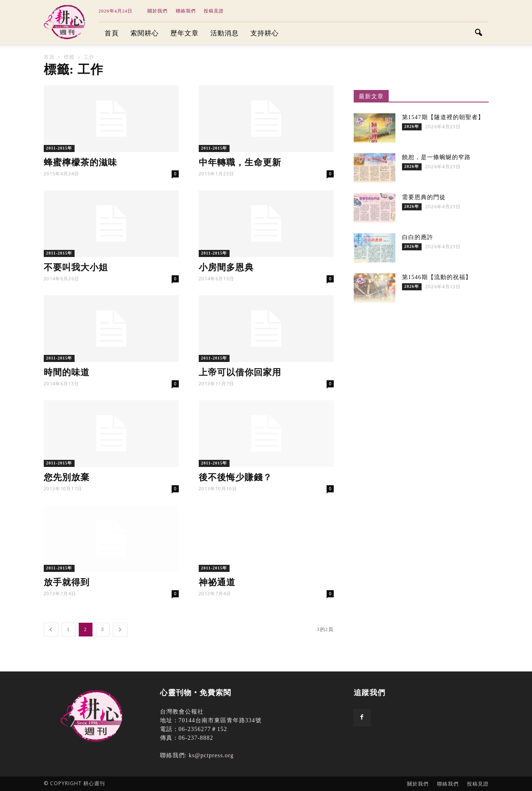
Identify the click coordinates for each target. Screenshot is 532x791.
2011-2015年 (59, 148)
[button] (479, 33)
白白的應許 (418, 237)
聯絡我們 (186, 11)
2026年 (412, 126)
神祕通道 (217, 582)
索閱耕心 (145, 33)
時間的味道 (67, 372)
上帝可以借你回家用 (240, 372)
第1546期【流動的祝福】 (437, 277)
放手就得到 (67, 582)
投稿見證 (214, 11)
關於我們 (157, 11)
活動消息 (225, 33)
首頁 (112, 33)
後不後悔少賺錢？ (235, 477)
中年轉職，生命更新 (240, 162)
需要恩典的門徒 (424, 197)
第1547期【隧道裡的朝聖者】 (443, 117)
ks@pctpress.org (211, 755)
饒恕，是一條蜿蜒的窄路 (436, 157)
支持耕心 (265, 33)
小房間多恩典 (226, 267)
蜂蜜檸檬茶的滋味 (80, 162)
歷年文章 (185, 33)
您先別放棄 (67, 477)
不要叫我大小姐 (76, 267)
